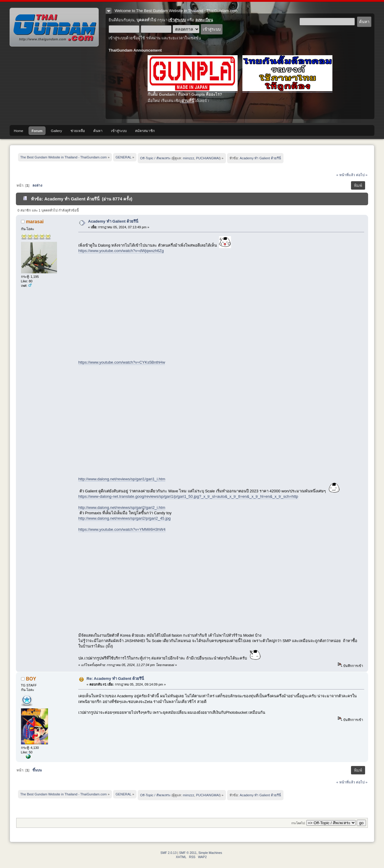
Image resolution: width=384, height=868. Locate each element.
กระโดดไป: (298, 823)
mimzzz (189, 158)
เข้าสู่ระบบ (177, 20)
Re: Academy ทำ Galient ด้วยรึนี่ (115, 679)
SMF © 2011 (188, 853)
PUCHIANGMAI (208, 158)
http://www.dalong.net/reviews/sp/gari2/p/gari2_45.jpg (124, 518)
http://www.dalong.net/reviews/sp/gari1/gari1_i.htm (122, 479)
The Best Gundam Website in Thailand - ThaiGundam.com (54, 27)
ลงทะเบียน (204, 20)
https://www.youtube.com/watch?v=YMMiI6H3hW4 (122, 529)
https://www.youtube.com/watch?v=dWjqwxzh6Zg (121, 251)
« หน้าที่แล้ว (346, 175)
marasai (35, 222)
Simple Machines (210, 853)
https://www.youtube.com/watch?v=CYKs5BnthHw (122, 362)
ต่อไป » (362, 175)
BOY (31, 679)
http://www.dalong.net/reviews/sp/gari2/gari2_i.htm (122, 508)
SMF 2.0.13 (169, 853)
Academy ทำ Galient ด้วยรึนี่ (113, 221)
